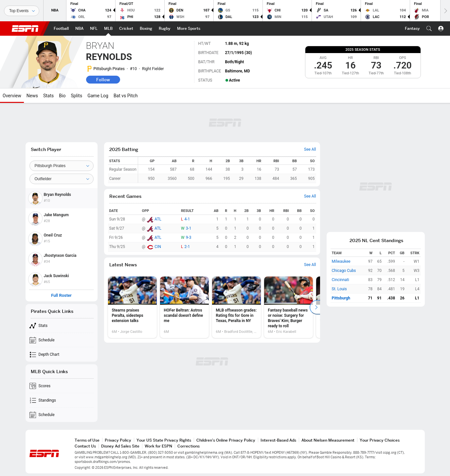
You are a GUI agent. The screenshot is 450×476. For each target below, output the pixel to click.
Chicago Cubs (344, 271)
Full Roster (61, 295)
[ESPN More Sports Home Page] (189, 29)
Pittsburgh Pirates (109, 69)
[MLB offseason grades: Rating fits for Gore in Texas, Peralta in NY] (236, 307)
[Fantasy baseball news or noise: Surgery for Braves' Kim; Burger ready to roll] (288, 307)
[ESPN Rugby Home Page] (165, 29)
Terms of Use (87, 440)
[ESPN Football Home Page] (61, 29)
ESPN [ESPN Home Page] (25, 29)
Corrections (189, 446)
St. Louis (339, 289)
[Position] (62, 179)
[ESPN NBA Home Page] (79, 29)
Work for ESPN (158, 446)
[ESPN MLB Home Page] (108, 29)
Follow (103, 80)
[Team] (62, 166)
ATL (158, 219)
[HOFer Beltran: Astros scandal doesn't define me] (184, 307)
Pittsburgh (341, 298)
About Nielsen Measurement (328, 440)
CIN (158, 247)
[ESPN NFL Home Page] (94, 29)
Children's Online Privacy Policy (226, 440)
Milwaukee (341, 261)
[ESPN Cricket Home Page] (126, 29)
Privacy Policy (118, 440)
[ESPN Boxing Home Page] (146, 29)
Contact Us (85, 446)
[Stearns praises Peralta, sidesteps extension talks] (132, 307)
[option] (132, 307)
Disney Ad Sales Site (120, 446)
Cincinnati (341, 280)
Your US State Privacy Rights (164, 440)
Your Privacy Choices (380, 440)
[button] (429, 29)
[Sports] (22, 11)
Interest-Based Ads (278, 440)
